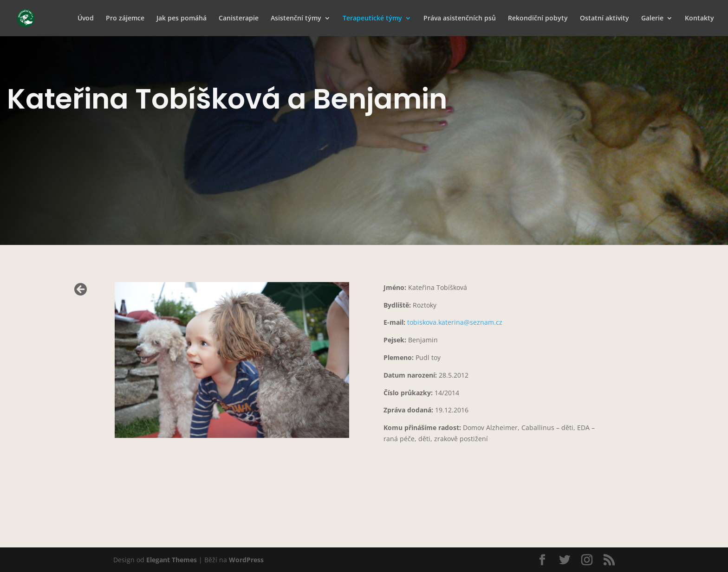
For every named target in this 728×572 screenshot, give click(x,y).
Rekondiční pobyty (538, 19)
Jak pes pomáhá (182, 19)
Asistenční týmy (296, 19)
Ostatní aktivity (604, 19)
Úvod (86, 19)
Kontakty (699, 19)
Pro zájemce (125, 19)
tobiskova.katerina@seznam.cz (455, 322)
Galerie (652, 19)
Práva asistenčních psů (460, 19)
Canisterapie (239, 19)
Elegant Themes (172, 560)
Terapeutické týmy (372, 19)
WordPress (246, 560)
